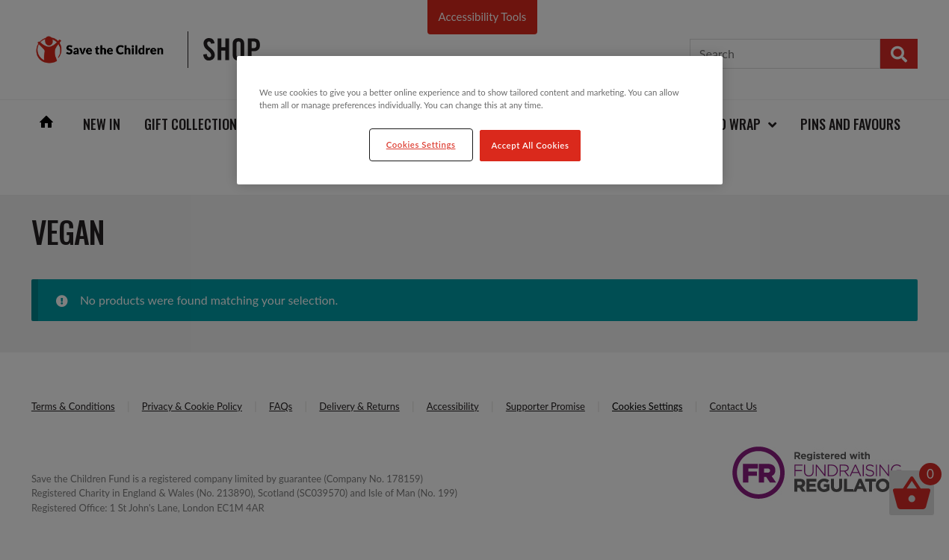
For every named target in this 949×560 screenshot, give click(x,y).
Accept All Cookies (531, 145)
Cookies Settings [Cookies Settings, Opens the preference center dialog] (421, 144)
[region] (480, 120)
